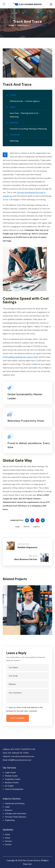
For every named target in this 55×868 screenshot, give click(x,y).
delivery (26, 527)
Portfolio (22, 26)
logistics (37, 527)
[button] (4, 4)
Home (12, 26)
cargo (17, 527)
